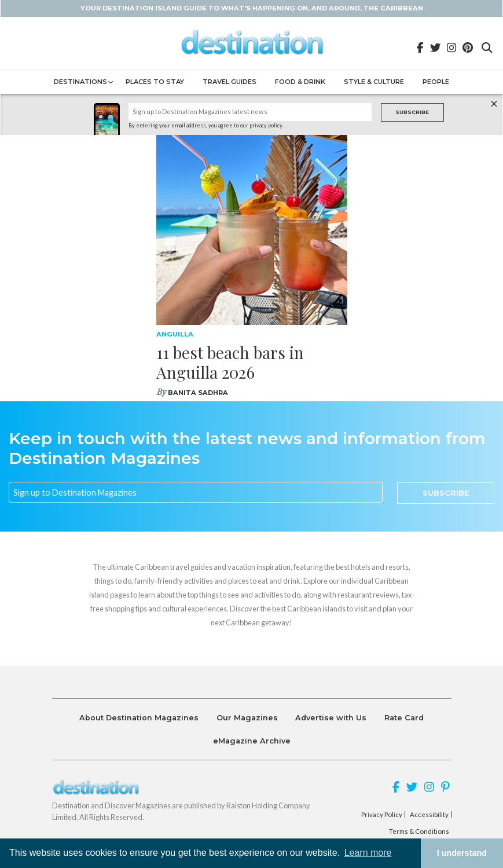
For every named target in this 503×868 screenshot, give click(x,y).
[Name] (250, 112)
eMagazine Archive (252, 741)
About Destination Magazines (139, 718)
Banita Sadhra (198, 393)
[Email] (196, 492)
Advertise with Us (331, 718)
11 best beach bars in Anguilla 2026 (230, 362)
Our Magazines (247, 718)
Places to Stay (155, 82)
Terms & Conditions (419, 832)
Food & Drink (300, 82)
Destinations (80, 82)
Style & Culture (374, 82)
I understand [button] (462, 853)
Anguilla (175, 334)
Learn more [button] (368, 853)
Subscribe (412, 112)
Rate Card (404, 718)
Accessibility (429, 815)
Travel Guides (230, 82)
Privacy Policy (382, 815)
